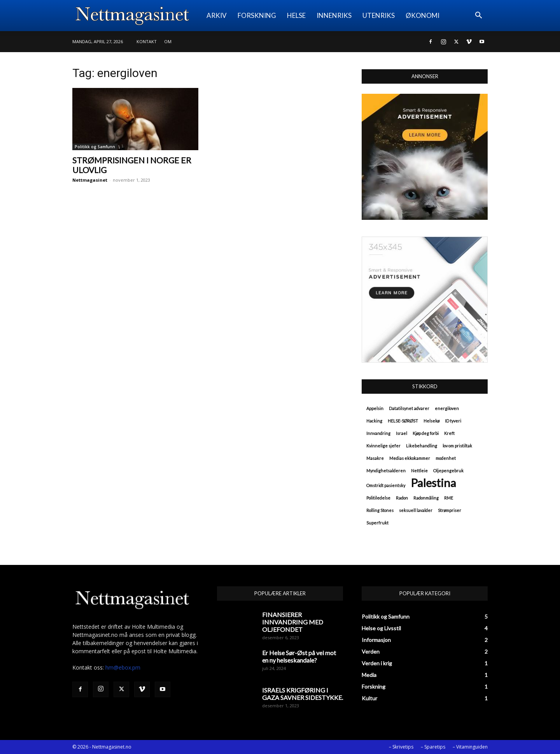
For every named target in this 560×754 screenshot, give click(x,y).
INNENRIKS (334, 15)
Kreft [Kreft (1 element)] (449, 433)
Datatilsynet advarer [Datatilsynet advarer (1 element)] (409, 408)
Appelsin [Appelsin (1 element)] (375, 408)
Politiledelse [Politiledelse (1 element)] (378, 498)
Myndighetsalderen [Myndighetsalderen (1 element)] (386, 471)
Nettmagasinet (90, 180)
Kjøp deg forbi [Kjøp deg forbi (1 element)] (426, 433)
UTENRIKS (379, 15)
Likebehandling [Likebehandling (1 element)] (422, 446)
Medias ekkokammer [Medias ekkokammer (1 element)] (410, 458)
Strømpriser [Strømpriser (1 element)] (450, 510)
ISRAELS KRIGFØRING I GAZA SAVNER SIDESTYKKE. (303, 694)
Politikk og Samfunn (95, 147)
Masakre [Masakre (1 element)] (375, 458)
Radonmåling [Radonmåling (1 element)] (426, 498)
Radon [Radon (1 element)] (402, 498)
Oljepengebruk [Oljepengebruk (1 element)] (448, 471)
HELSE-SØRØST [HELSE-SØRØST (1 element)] (403, 421)
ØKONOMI (423, 15)
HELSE (296, 15)
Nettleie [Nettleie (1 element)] (419, 471)
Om (168, 41)
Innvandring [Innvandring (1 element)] (378, 433)
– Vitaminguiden (470, 747)
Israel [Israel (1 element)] (402, 433)
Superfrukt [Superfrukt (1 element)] (377, 523)
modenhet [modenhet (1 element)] (446, 458)
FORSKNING (257, 15)
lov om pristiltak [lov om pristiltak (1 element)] (457, 446)
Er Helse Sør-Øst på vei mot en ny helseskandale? (299, 656)
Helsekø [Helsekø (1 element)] (431, 421)
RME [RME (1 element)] (449, 498)
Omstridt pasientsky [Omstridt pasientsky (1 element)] (386, 485)
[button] (478, 16)
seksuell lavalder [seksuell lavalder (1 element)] (416, 510)
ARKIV (217, 15)
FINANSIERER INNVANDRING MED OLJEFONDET (293, 622)
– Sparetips (433, 747)
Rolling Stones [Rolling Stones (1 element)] (380, 510)
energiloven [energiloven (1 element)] (447, 408)
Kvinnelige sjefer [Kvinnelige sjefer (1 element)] (383, 446)
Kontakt (147, 41)
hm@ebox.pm (123, 667)
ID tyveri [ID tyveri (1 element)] (453, 421)
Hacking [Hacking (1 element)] (374, 421)
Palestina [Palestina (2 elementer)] (433, 483)
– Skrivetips (401, 747)
